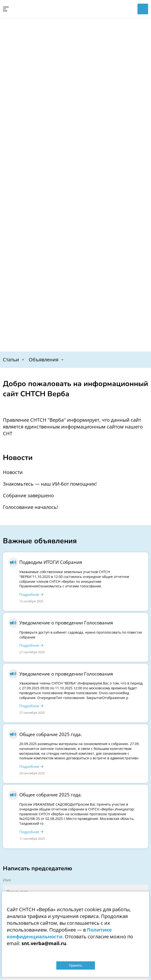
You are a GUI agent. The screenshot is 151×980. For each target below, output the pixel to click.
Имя (7, 880)
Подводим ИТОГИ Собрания (51, 562)
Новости (13, 472)
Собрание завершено (28, 495)
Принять (75, 965)
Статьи (11, 360)
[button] (6, 9)
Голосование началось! (30, 507)
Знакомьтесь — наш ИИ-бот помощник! (50, 484)
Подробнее (29, 594)
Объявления (44, 360)
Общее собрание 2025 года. (51, 734)
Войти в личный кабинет (143, 9)
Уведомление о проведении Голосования (66, 623)
